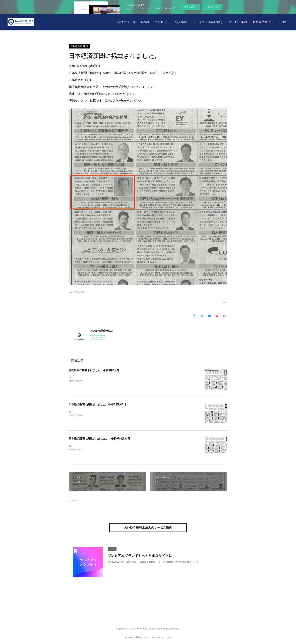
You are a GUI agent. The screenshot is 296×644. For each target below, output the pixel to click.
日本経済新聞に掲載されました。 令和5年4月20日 (99, 439)
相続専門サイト (263, 22)
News (145, 22)
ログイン (213, 7)
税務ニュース (126, 22)
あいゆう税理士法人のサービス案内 (148, 527)
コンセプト (162, 22)
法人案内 (181, 22)
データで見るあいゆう (208, 22)
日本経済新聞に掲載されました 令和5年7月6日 (97, 404)
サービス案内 (238, 22)
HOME (284, 22)
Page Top (148, 614)
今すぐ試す (190, 7)
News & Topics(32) (77, 292)
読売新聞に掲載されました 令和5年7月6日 (95, 370)
